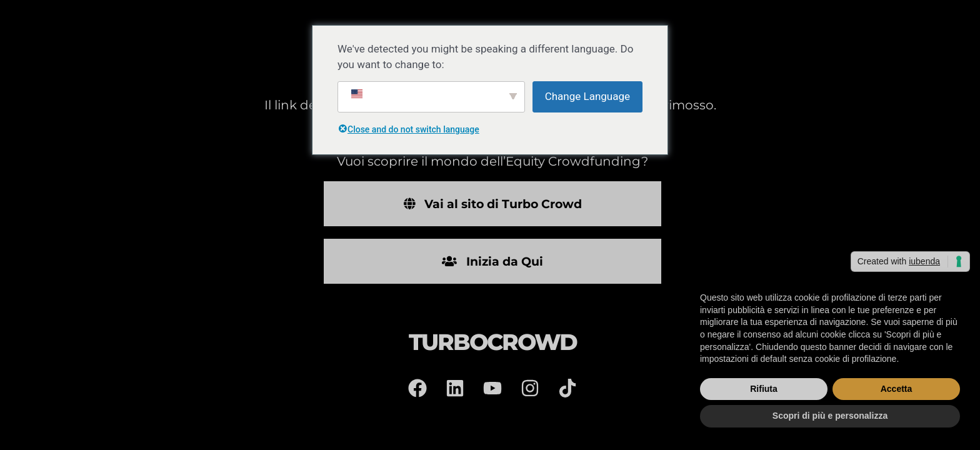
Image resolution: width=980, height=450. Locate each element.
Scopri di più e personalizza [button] (830, 416)
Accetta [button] (897, 389)
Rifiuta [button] (764, 389)
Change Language (587, 96)
